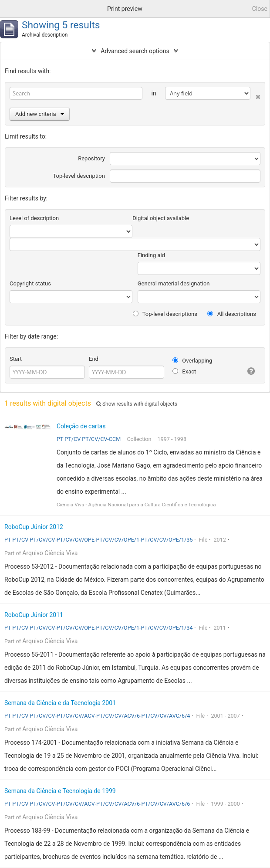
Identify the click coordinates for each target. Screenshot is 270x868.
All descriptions (232, 314)
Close (260, 9)
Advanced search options (135, 51)
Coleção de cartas (81, 426)
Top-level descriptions (165, 314)
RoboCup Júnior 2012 (34, 527)
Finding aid (151, 255)
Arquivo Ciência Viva (50, 553)
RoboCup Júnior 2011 (34, 615)
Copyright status (30, 283)
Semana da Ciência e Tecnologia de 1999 (60, 791)
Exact (184, 371)
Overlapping (192, 361)
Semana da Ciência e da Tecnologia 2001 (60, 703)
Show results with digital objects (137, 404)
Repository (91, 158)
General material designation (174, 283)
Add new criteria (40, 114)
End (94, 359)
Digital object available (161, 218)
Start (16, 359)
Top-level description (79, 176)
